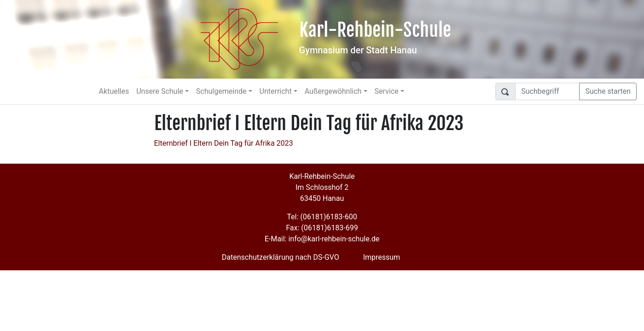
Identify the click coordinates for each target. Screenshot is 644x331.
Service (387, 91)
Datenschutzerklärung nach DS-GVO (281, 257)
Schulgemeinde (221, 91)
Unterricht (276, 91)
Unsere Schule (160, 91)
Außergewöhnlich (333, 91)
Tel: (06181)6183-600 (322, 217)
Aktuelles (114, 91)
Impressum (382, 257)
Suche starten (608, 91)
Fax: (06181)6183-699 (322, 228)
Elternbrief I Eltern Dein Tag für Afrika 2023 (224, 143)
